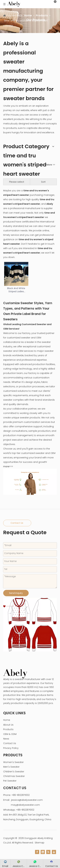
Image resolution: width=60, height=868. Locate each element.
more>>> (8, 466)
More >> (51, 165)
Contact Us (17, 523)
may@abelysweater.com (25, 805)
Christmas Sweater (14, 776)
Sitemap (40, 843)
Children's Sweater (14, 772)
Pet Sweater (10, 781)
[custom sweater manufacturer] (30, 625)
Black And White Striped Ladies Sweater (16, 290)
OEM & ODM (10, 734)
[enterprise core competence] (30, 482)
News (6, 739)
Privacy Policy (11, 748)
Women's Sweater (13, 762)
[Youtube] (54, 852)
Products (8, 729)
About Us (8, 725)
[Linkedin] (43, 852)
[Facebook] (37, 852)
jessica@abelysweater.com (27, 800)
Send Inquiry (16, 593)
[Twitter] (48, 852)
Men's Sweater (11, 767)
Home (7, 720)
